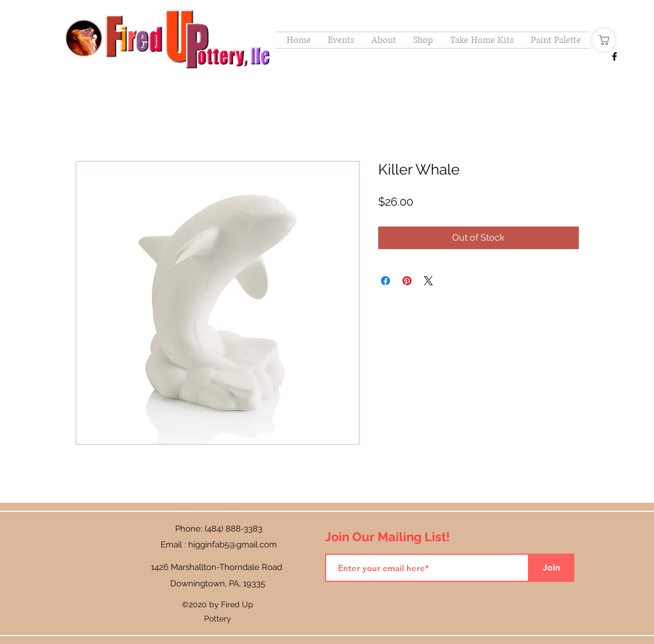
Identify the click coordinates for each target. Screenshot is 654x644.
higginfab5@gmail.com (233, 545)
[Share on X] (428, 281)
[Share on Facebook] (386, 281)
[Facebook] (614, 56)
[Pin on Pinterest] (407, 281)
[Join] (552, 568)
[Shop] (604, 40)
